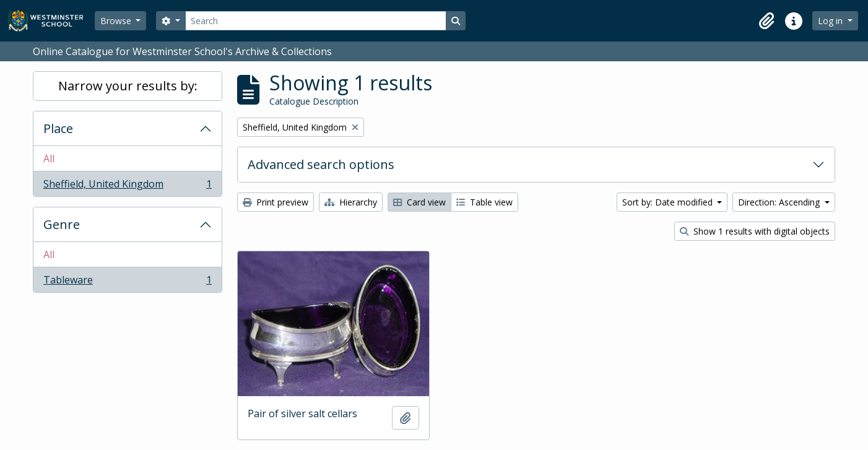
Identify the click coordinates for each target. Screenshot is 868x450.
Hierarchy (351, 202)
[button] (766, 21)
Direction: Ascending (780, 202)
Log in (831, 21)
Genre (62, 224)
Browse (117, 21)
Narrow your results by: (128, 86)
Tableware (127, 282)
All (49, 158)
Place (58, 128)
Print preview (276, 202)
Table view (484, 202)
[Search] (316, 21)
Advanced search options (321, 164)
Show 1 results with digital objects (755, 231)
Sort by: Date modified (669, 202)
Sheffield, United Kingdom (127, 186)
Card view (419, 202)
